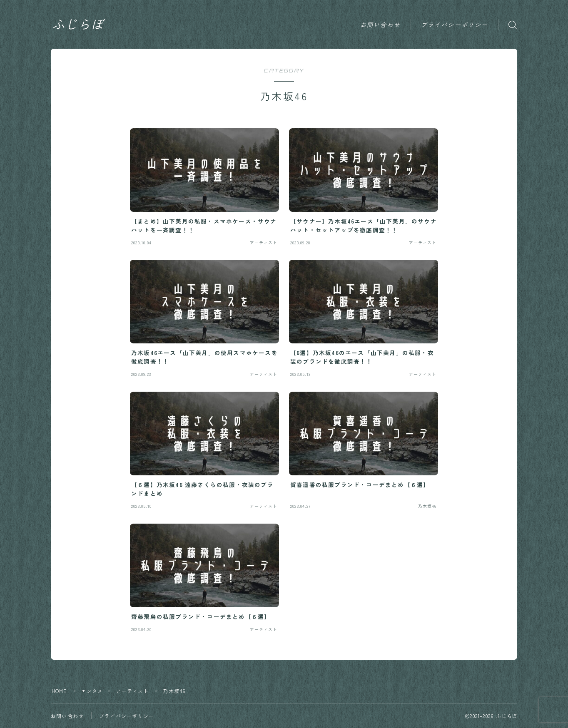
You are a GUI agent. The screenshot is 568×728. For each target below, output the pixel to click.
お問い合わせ (380, 25)
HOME (59, 691)
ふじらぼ (79, 25)
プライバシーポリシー (455, 25)
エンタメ (92, 691)
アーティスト (133, 691)
